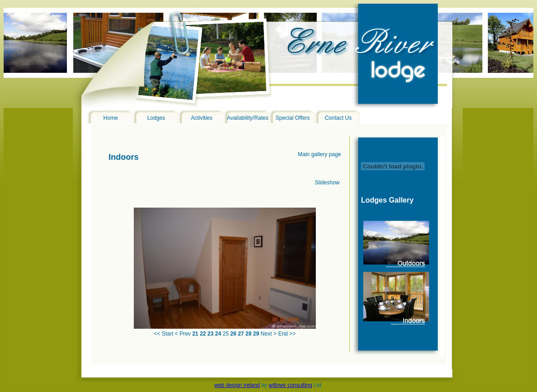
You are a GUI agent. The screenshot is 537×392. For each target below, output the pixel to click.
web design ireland (237, 385)
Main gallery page (320, 154)
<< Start (164, 334)
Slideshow (327, 183)
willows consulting (290, 385)
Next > (269, 334)
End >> (287, 334)
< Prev (183, 334)
